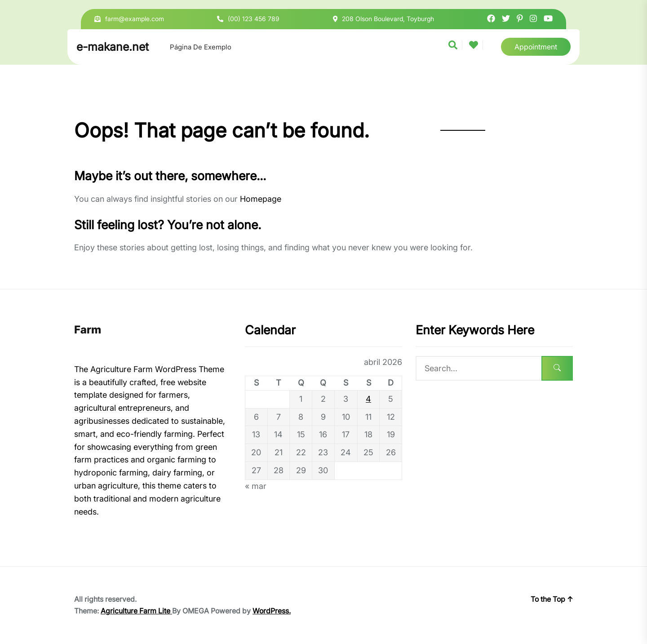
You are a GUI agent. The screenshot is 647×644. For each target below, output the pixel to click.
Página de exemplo (201, 47)
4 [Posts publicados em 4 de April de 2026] (368, 399)
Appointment (536, 47)
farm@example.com (135, 19)
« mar (256, 486)
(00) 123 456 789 (254, 19)
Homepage (261, 199)
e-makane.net (113, 47)
